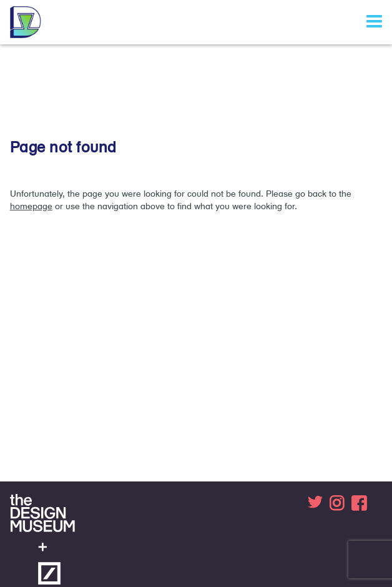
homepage (31, 206)
